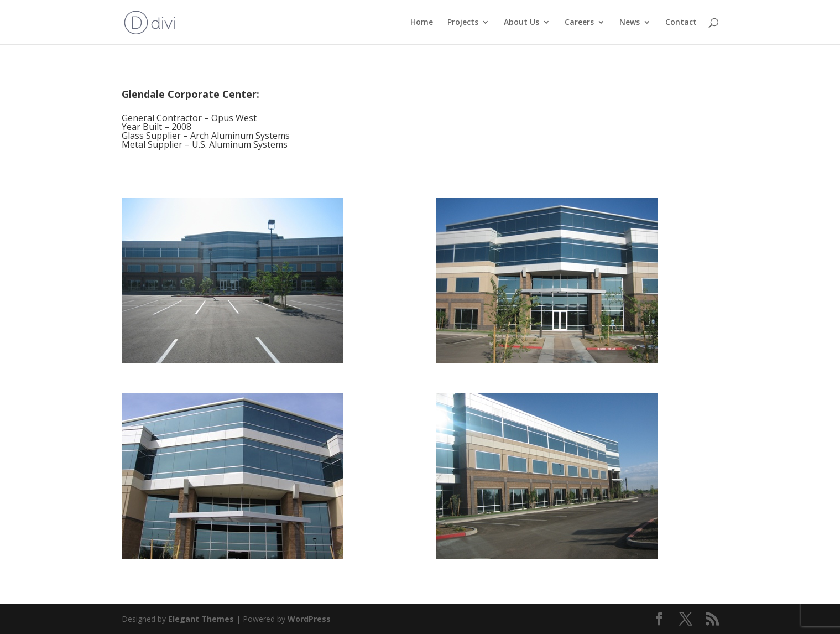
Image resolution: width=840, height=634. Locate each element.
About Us (521, 23)
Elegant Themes (201, 619)
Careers (579, 23)
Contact (681, 23)
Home (422, 23)
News (630, 23)
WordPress (309, 619)
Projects (463, 23)
